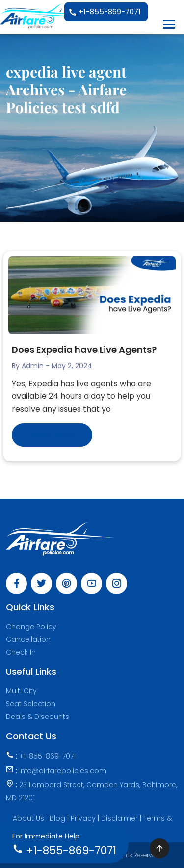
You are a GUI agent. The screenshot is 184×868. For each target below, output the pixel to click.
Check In (21, 652)
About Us (28, 818)
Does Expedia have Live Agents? (85, 349)
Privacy (84, 818)
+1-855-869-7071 (105, 12)
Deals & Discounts (38, 717)
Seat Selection (31, 704)
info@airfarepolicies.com (63, 771)
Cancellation (28, 639)
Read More (52, 435)
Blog (58, 818)
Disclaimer (120, 818)
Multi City (21, 691)
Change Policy (31, 627)
